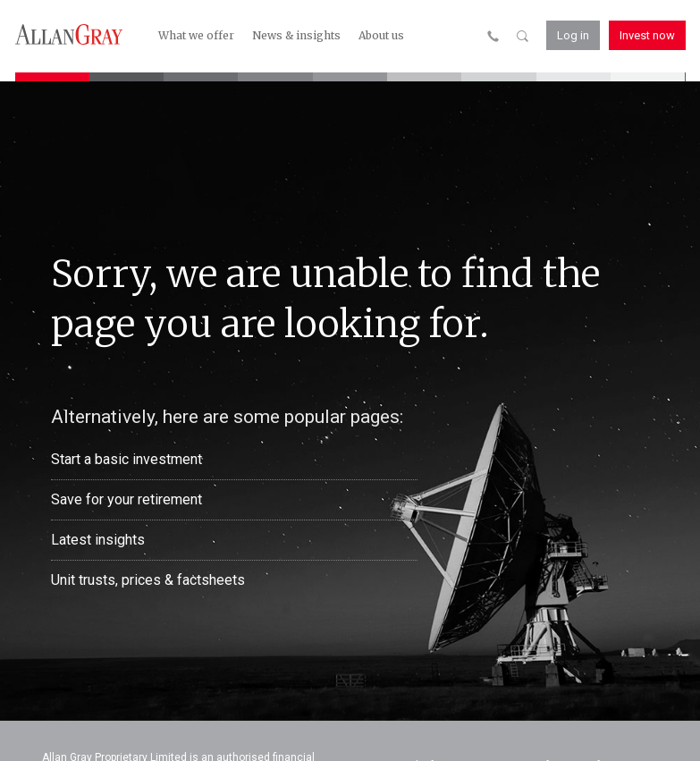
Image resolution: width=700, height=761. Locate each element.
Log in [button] (573, 35)
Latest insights (98, 540)
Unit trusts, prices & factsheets (148, 580)
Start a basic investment (127, 459)
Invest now (647, 35)
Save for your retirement (127, 499)
